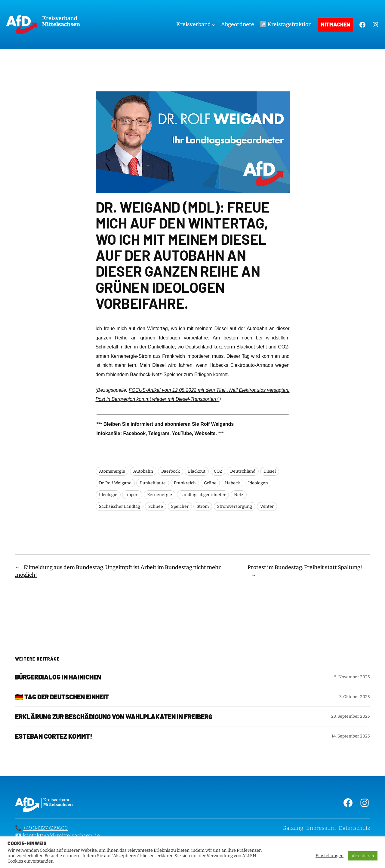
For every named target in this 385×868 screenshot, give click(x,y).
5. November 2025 (352, 677)
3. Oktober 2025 (355, 697)
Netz (239, 495)
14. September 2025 (351, 736)
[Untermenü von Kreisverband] (214, 25)
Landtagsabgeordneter (203, 495)
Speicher (180, 506)
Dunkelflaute (153, 483)
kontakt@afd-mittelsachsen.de (61, 836)
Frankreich (185, 483)
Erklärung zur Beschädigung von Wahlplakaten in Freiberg (114, 717)
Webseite (205, 433)
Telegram (159, 433)
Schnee (156, 506)
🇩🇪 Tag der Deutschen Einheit (62, 697)
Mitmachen (335, 24)
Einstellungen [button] (330, 856)
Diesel (270, 471)
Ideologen (258, 483)
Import (132, 495)
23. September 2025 (351, 716)
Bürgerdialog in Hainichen (58, 677)
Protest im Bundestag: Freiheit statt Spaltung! (305, 567)
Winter (267, 506)
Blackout (197, 471)
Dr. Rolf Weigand (115, 483)
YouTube (182, 433)
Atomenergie (112, 471)
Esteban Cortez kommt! (54, 736)
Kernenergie (160, 495)
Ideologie (108, 495)
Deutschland (243, 471)
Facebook (134, 433)
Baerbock (171, 471)
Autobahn (143, 471)
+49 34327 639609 (45, 828)
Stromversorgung (235, 506)
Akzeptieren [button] (363, 856)
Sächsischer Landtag (120, 506)
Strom (203, 506)
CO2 (218, 471)
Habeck (233, 483)
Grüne (210, 483)
